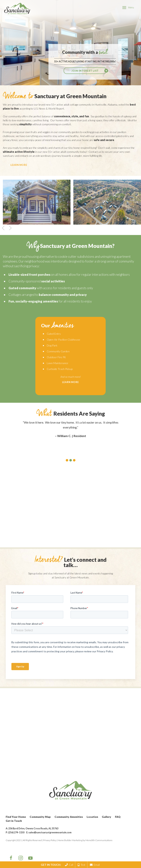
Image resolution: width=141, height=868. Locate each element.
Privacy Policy (50, 840)
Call (69, 865)
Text (82, 865)
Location (92, 817)
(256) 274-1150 (16, 832)
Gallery (107, 817)
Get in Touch (14, 821)
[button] (67, 460)
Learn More (70, 382)
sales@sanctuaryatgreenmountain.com (50, 832)
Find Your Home (16, 817)
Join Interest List (85, 71)
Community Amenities (69, 817)
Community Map (40, 817)
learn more (19, 165)
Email (95, 865)
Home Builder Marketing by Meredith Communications (85, 840)
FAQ (118, 817)
